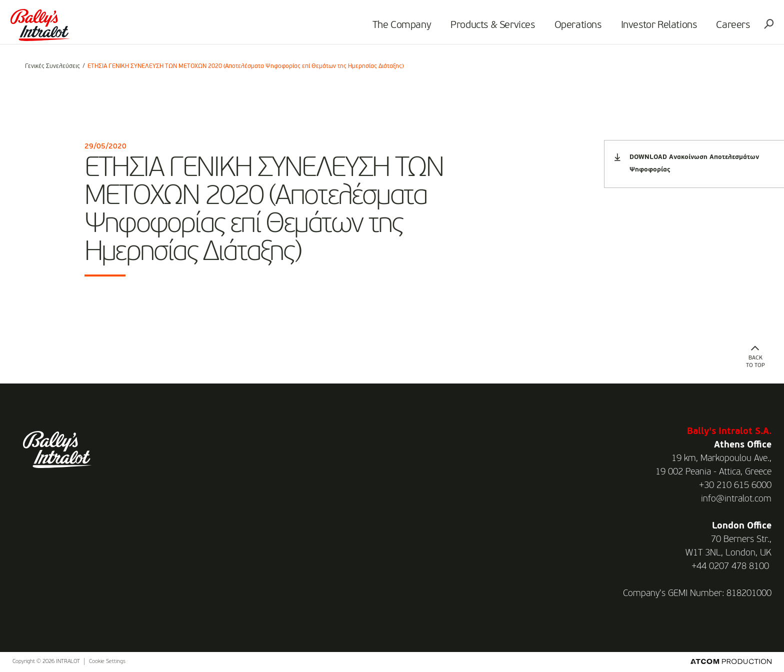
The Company (391, 28)
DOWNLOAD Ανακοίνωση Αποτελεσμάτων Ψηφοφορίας (687, 163)
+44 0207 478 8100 (730, 566)
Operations (567, 28)
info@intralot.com (736, 499)
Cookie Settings (107, 662)
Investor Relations (648, 28)
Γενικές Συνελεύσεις (52, 66)
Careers (722, 28)
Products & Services (482, 28)
